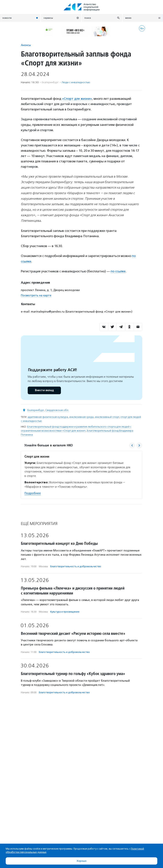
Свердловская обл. (57, 410)
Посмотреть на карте (36, 295)
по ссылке (118, 271)
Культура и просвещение (65, 612)
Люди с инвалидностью (76, 82)
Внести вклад (44, 390)
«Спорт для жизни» (77, 99)
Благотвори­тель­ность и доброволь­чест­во (76, 566)
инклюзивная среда (81, 417)
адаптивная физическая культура (48, 417)
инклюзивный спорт (107, 417)
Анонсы (26, 45)
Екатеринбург (36, 410)
